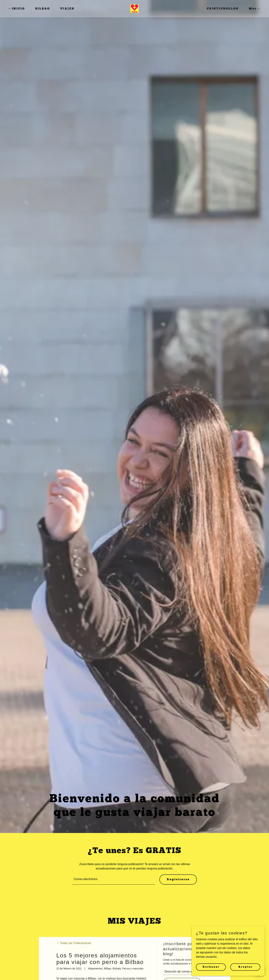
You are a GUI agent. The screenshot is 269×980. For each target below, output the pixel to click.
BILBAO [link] (42, 9)
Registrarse (178, 880)
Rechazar (211, 967)
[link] (134, 8)
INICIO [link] (18, 9)
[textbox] (114, 880)
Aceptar (245, 967)
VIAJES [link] (67, 9)
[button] (253, 9)
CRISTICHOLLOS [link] (223, 9)
